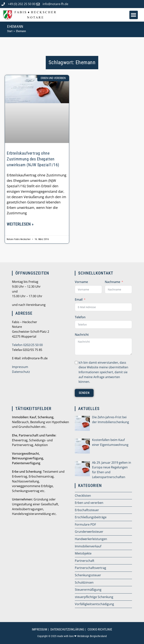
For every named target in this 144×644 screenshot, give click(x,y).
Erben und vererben (89, 503)
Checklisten (83, 496)
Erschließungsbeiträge (91, 517)
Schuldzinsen (84, 582)
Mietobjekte (83, 553)
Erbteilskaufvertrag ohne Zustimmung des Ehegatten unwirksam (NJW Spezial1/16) (33, 159)
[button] (134, 15)
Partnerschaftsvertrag (90, 568)
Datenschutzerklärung (67, 629)
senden (84, 393)
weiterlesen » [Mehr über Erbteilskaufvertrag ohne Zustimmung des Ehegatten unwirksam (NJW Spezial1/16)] (20, 224)
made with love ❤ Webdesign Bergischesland (82, 636)
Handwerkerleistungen (91, 539)
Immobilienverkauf (88, 546)
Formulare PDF (85, 524)
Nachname (112, 282)
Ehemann (21, 31)
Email (79, 299)
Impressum (20, 367)
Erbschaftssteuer (87, 510)
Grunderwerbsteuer (89, 532)
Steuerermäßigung (88, 590)
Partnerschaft (85, 561)
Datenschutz (21, 372)
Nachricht (82, 335)
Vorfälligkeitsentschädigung (94, 604)
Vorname (81, 282)
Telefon (80, 317)
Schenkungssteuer (88, 575)
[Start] (10, 31)
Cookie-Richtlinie (100, 629)
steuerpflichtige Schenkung (94, 597)
